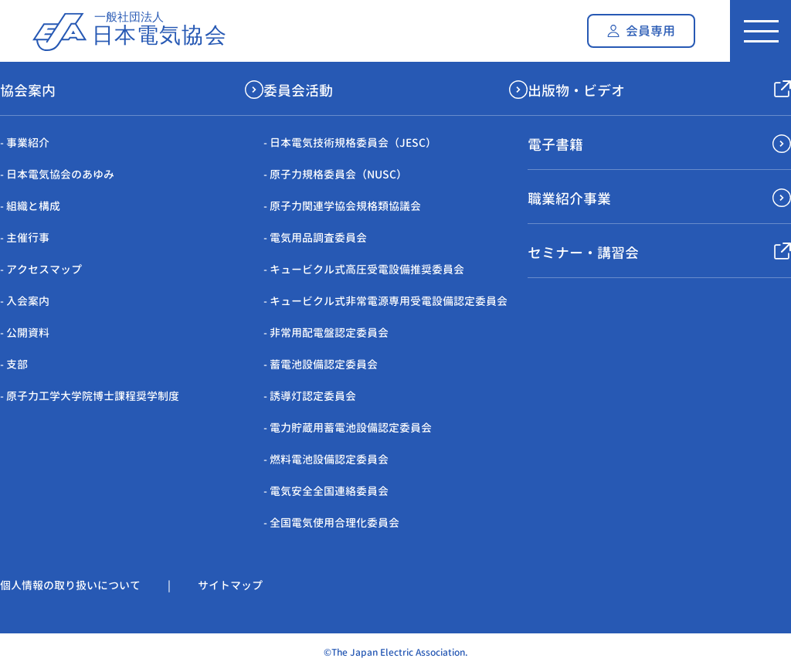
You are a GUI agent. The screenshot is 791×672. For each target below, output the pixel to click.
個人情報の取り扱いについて (70, 585)
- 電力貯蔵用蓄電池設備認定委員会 (348, 428)
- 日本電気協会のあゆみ (57, 174)
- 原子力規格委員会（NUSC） (335, 174)
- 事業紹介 (25, 143)
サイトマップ (230, 585)
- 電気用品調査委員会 (315, 238)
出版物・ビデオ (576, 91)
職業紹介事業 (569, 199)
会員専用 (650, 31)
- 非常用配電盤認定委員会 (326, 333)
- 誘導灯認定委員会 (310, 396)
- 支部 (14, 364)
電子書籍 (555, 145)
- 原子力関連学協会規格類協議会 (342, 206)
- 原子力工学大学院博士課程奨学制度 (90, 396)
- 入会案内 (25, 301)
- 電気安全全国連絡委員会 (326, 491)
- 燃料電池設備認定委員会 (326, 459)
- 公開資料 (25, 333)
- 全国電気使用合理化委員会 (331, 523)
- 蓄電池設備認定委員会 (321, 364)
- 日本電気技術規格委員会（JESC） (350, 143)
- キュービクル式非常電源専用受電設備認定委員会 (385, 301)
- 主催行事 (25, 238)
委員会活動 (298, 91)
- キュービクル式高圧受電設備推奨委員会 (364, 269)
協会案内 (28, 91)
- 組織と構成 (30, 206)
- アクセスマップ (41, 269)
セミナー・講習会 (583, 253)
